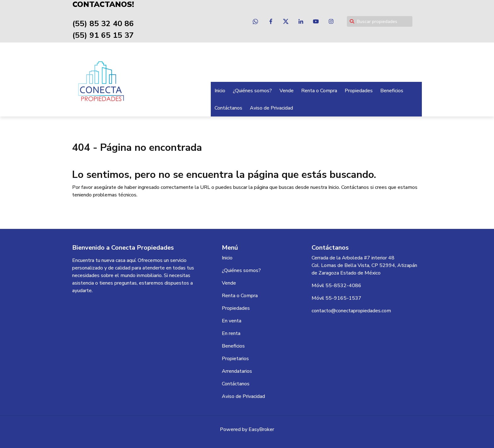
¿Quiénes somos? (252, 90)
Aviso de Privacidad (271, 108)
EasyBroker (261, 429)
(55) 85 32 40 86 (101, 24)
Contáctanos (228, 108)
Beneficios (392, 90)
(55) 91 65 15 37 (101, 35)
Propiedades (359, 90)
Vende (287, 90)
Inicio (220, 90)
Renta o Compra (319, 90)
